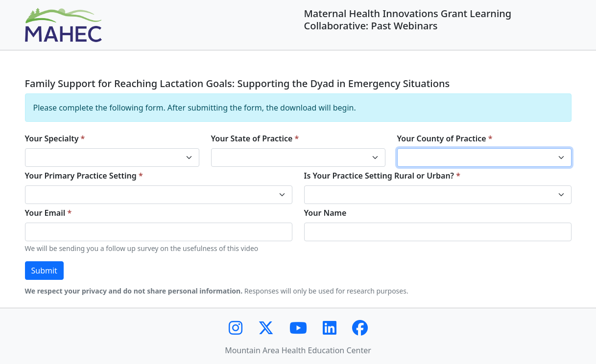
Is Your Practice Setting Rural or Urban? (379, 176)
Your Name (325, 213)
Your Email (45, 213)
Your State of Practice (252, 138)
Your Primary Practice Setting (81, 176)
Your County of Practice (442, 138)
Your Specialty (52, 138)
